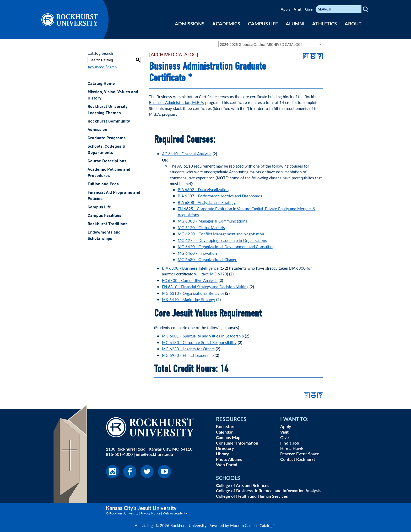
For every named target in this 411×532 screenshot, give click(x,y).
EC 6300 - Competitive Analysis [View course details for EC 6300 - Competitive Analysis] (190, 280)
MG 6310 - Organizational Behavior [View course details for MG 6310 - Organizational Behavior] (193, 293)
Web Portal (227, 465)
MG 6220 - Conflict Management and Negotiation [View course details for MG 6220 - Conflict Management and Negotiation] (221, 234)
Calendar (224, 432)
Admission (97, 130)
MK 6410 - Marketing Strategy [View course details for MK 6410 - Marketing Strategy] (189, 299)
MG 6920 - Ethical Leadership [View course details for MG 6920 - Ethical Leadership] (188, 355)
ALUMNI (295, 23)
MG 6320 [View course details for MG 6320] (218, 274)
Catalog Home (101, 84)
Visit (298, 9)
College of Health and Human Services (252, 496)
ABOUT (353, 23)
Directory (225, 448)
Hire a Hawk (292, 448)
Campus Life (99, 207)
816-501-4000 (119, 454)
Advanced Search (102, 67)
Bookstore (226, 426)
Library (222, 454)
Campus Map (228, 437)
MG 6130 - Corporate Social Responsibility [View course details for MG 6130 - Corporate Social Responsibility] (199, 342)
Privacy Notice (150, 513)
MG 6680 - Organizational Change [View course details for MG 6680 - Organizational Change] (207, 259)
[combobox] (271, 44)
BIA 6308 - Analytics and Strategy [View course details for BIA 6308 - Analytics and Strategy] (207, 202)
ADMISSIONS (190, 23)
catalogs (148, 525)
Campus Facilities (104, 216)
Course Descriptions (107, 161)
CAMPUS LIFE (263, 23)
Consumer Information (237, 443)
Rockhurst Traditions (107, 224)
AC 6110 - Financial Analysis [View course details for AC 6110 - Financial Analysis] (187, 154)
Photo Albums (229, 459)
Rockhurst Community (109, 121)
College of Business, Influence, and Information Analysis (268, 491)
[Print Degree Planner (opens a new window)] (306, 56)
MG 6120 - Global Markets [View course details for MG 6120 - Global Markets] (201, 227)
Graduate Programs (107, 138)
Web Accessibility (175, 513)
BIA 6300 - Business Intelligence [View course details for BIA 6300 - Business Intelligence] (190, 268)
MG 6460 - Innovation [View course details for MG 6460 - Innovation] (197, 253)
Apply (285, 9)
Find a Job (290, 443)
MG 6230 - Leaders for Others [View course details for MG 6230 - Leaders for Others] (188, 349)
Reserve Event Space (300, 454)
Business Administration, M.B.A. (177, 102)
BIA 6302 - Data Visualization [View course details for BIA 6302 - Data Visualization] (203, 189)
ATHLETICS (325, 23)
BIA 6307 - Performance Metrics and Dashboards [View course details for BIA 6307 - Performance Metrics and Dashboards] (220, 196)
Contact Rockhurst (298, 459)
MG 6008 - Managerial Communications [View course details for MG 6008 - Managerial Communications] (212, 221)
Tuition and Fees (103, 184)
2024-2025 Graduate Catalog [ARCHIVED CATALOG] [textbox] (261, 44)
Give (309, 9)
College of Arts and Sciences (243, 485)
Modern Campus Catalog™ (253, 525)
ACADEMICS (226, 23)
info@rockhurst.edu (154, 454)
